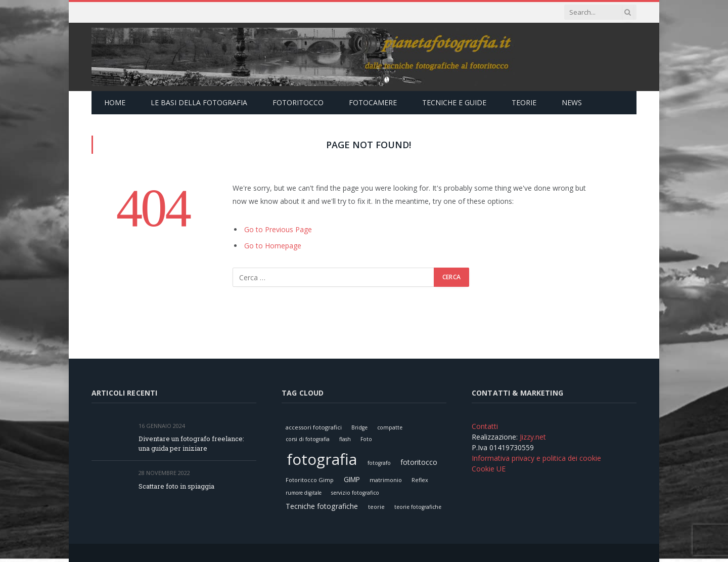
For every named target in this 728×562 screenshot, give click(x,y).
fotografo (379, 463)
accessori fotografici (314, 427)
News (572, 102)
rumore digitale (304, 493)
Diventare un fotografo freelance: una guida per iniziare (191, 443)
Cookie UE (489, 469)
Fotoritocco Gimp (310, 480)
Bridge (359, 427)
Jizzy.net (533, 437)
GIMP (352, 479)
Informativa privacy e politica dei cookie (536, 458)
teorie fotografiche (418, 507)
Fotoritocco (298, 102)
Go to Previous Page (278, 229)
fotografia (322, 459)
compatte (390, 427)
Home (115, 102)
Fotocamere (373, 102)
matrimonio (386, 480)
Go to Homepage (273, 246)
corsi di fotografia (308, 439)
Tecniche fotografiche (322, 506)
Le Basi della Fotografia (199, 102)
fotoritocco (419, 462)
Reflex (420, 480)
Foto (366, 439)
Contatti (485, 426)
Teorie (524, 102)
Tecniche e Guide (454, 102)
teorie (376, 507)
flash (345, 439)
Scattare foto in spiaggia (176, 486)
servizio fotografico (355, 493)
